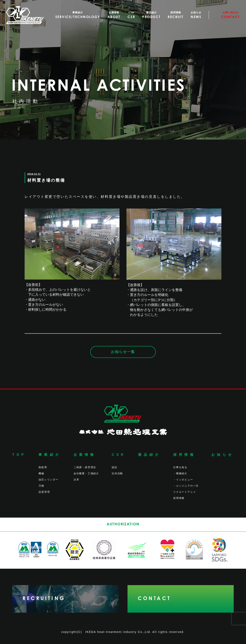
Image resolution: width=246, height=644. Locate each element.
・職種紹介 (180, 473)
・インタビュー (183, 480)
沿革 (76, 480)
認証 (115, 467)
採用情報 (184, 455)
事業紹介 (50, 455)
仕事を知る (180, 467)
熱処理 (43, 467)
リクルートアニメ (184, 492)
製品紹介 (149, 455)
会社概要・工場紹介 (86, 473)
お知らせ (223, 455)
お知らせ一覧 (123, 352)
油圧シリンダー (48, 480)
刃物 (41, 486)
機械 (41, 473)
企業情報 (85, 455)
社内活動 (117, 473)
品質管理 (44, 492)
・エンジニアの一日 (186, 486)
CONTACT (154, 599)
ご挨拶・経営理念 (85, 467)
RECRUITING (44, 599)
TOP (19, 455)
